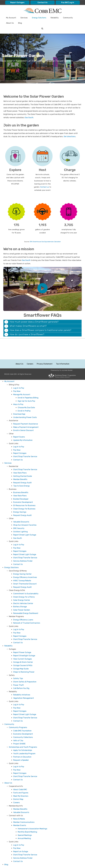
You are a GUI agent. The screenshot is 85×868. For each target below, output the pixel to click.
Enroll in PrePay (24, 411)
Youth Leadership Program (24, 754)
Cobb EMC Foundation (22, 731)
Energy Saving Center (22, 574)
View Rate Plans (20, 473)
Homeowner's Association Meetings (32, 829)
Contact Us (18, 460)
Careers (30, 364)
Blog (6, 865)
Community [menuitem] (68, 18)
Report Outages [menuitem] (17, 2)
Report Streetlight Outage (24, 656)
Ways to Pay (18, 404)
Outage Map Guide (21, 669)
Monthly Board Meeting (27, 832)
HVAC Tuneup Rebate (22, 581)
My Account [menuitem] (11, 18)
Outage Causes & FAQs (23, 665)
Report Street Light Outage (25, 535)
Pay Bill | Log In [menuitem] (68, 2)
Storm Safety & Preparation (25, 682)
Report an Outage (21, 852)
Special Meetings (25, 835)
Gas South (29, 118)
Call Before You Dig (21, 688)
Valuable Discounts (21, 522)
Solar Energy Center (22, 600)
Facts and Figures (21, 793)
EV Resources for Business (24, 505)
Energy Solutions (12, 567)
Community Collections (23, 737)
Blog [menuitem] (20, 23)
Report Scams (19, 437)
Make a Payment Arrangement (26, 427)
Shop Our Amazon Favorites (25, 525)
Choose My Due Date (26, 408)
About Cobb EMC (20, 790)
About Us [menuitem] (10, 23)
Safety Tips (18, 678)
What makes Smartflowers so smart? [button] (28, 326)
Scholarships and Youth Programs (23, 747)
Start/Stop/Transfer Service (25, 457)
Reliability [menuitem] (55, 18)
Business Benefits (21, 492)
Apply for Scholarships (23, 750)
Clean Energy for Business (24, 509)
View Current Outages (23, 659)
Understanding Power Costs (25, 417)
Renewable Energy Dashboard (26, 613)
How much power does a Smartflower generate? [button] (34, 322)
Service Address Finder (23, 561)
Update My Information (23, 440)
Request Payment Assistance (26, 424)
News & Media (19, 819)
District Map (18, 799)
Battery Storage (20, 607)
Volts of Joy (18, 741)
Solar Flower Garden (22, 610)
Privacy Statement (45, 364)
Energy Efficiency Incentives (25, 577)
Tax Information (63, 364)
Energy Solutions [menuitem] (39, 18)
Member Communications (24, 822)
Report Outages (20, 453)
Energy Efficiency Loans (23, 620)
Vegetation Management (24, 698)
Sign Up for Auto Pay (26, 401)
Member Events (20, 825)
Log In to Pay (19, 388)
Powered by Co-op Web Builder (62, 370)
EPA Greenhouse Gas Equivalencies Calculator (45, 242)
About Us (19, 364)
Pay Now (17, 391)
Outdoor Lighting (20, 532)
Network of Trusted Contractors (27, 623)
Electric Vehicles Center (23, 603)
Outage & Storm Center (23, 662)
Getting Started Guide (23, 476)
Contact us (45, 187)
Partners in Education (22, 757)
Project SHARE (19, 744)
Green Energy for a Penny (24, 597)
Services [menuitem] (24, 18)
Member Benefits (20, 479)
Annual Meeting (24, 838)
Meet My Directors (21, 796)
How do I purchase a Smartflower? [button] (27, 334)
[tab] (42, 322)
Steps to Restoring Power (24, 672)
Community (9, 724)
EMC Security (19, 528)
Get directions (70, 137)
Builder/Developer (21, 499)
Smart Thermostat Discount (25, 584)
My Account (9, 381)
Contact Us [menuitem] (42, 2)
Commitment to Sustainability (26, 594)
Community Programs (18, 727)
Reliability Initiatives (22, 695)
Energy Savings (20, 512)
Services (8, 463)
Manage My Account (22, 395)
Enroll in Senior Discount (23, 430)
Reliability (8, 646)
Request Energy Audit (22, 483)
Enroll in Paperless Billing (28, 398)
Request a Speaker (21, 760)
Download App (19, 414)
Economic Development (23, 502)
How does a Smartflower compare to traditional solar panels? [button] (40, 330)
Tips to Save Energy (22, 486)
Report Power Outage (22, 652)
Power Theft (19, 685)
